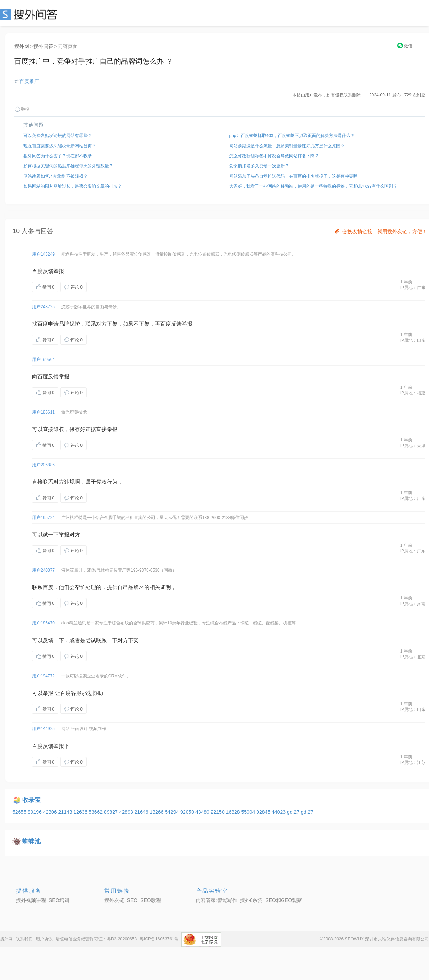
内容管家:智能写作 (216, 900)
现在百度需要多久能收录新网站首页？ (60, 146)
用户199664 (43, 360)
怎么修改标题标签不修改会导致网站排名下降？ (274, 156)
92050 (188, 812)
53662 (96, 812)
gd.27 (294, 812)
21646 (142, 812)
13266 (157, 812)
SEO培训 (59, 900)
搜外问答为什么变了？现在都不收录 (58, 156)
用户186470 (43, 623)
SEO (30, 14)
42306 (51, 812)
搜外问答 (43, 46)
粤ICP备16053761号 (159, 939)
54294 (172, 812)
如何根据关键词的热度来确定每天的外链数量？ (68, 166)
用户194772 (43, 676)
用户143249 (43, 254)
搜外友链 (114, 900)
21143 (66, 812)
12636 (81, 812)
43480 (203, 812)
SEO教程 (151, 900)
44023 (279, 812)
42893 (127, 812)
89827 (112, 812)
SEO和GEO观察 (284, 900)
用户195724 (43, 518)
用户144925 (43, 729)
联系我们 (24, 939)
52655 (20, 812)
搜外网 (22, 46)
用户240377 (43, 570)
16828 (234, 812)
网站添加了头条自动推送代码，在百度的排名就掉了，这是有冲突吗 (293, 176)
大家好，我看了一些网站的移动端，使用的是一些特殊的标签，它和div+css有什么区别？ (313, 186)
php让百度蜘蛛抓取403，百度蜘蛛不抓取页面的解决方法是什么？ (292, 136)
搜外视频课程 (31, 900)
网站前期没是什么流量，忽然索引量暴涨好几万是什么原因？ (287, 146)
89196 (35, 812)
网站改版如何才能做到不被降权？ (56, 176)
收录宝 (32, 800)
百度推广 (29, 81)
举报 (22, 109)
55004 (249, 812)
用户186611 (43, 412)
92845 (264, 812)
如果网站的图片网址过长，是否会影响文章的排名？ (73, 186)
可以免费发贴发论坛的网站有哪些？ (58, 136)
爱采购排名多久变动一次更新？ (259, 166)
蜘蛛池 (32, 841)
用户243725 (43, 307)
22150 (218, 812)
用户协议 (44, 939)
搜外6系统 (251, 900)
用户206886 (43, 465)
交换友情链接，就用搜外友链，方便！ (380, 231)
